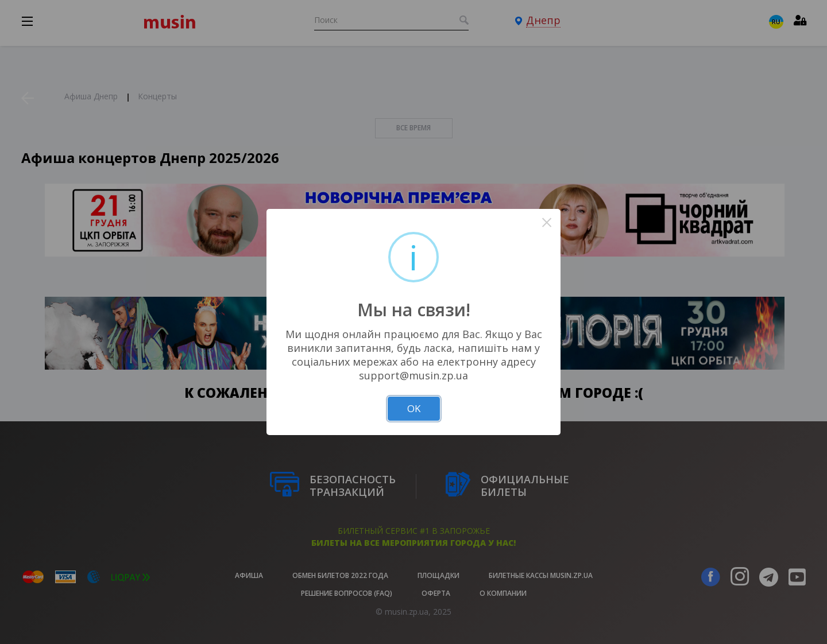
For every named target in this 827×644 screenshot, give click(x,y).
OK (414, 408)
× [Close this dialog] (547, 222)
